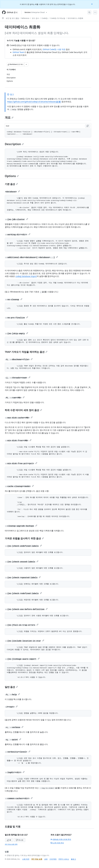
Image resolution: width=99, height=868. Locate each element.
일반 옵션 (11, 687)
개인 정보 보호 (37, 859)
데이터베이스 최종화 (75, 18)
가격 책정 (53, 859)
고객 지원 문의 (57, 843)
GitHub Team (18, 52)
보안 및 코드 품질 (12, 18)
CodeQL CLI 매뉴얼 (58, 18)
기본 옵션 (11, 184)
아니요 (20, 840)
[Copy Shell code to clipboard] (88, 126)
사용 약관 (26, 859)
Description (14, 144)
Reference (25, 18)
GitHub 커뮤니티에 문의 (61, 839)
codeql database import (26, 276)
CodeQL (45, 18)
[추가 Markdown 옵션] (26, 64)
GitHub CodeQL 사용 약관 (54, 49)
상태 (46, 859)
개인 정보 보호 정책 (11, 844)
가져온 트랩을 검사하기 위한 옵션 (24, 538)
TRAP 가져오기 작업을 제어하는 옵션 (26, 352)
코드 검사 (35, 18)
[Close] (92, 4)
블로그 (73, 859)
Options (12, 176)
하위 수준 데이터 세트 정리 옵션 (23, 410)
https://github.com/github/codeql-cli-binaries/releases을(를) (34, 102)
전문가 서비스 (64, 859)
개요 (9, 117)
